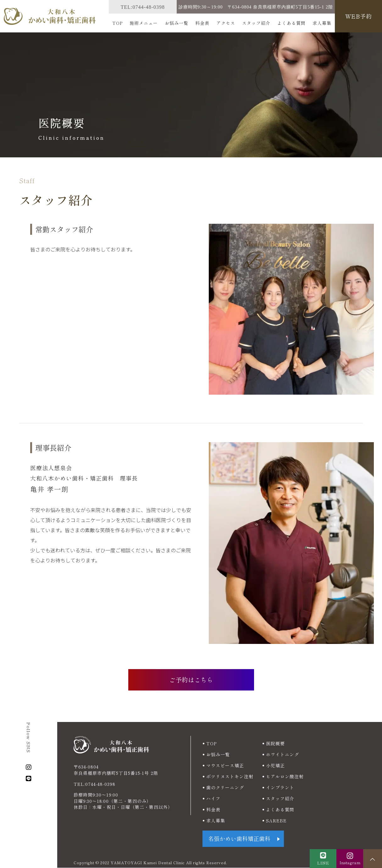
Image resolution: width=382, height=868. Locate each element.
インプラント (280, 787)
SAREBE (276, 820)
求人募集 (322, 23)
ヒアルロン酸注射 (285, 776)
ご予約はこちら (191, 680)
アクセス (226, 23)
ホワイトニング (282, 754)
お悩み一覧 (177, 23)
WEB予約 (359, 16)
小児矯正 (275, 765)
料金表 (202, 23)
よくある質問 (291, 23)
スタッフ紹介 (256, 23)
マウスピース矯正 (225, 765)
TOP (117, 23)
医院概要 (275, 743)
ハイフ (213, 798)
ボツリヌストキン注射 (230, 776)
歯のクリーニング (225, 787)
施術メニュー (144, 23)
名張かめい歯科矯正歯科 (239, 839)
